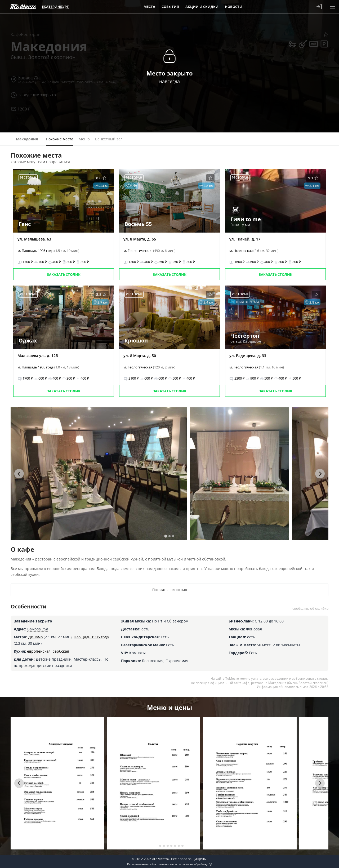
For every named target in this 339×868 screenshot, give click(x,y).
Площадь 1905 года (91, 637)
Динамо (35, 637)
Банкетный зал (109, 139)
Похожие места (60, 139)
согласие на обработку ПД (195, 864)
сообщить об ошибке (310, 608)
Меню (84, 139)
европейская (39, 651)
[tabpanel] (99, 474)
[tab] (166, 536)
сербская (61, 651)
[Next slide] (320, 474)
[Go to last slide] (19, 474)
